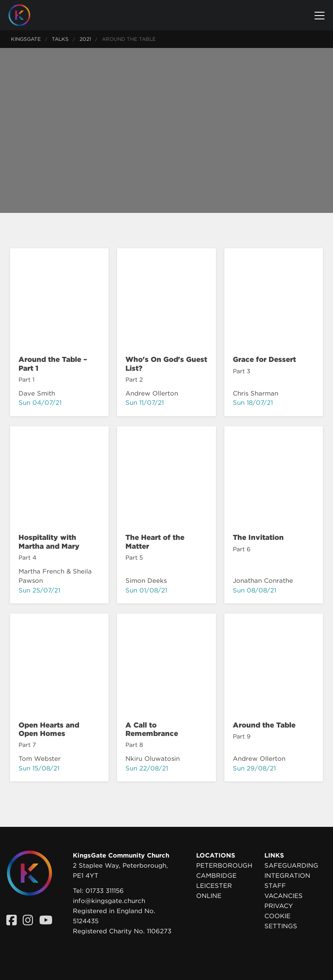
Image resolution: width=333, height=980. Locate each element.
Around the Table (264, 725)
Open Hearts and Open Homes (49, 729)
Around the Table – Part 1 (53, 364)
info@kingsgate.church (109, 901)
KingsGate (26, 39)
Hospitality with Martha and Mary (49, 542)
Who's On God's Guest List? (166, 364)
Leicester (214, 886)
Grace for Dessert (264, 359)
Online (209, 896)
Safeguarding (291, 866)
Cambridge (216, 876)
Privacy (279, 906)
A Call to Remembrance (152, 729)
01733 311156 (105, 891)
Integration (287, 876)
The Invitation (258, 537)
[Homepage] (26, 15)
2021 (85, 39)
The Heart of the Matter (155, 542)
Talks (60, 39)
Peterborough (224, 866)
